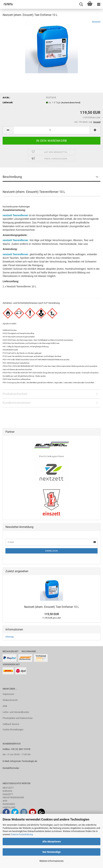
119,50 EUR (52, 614)
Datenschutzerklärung (22, 834)
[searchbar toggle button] (81, 4)
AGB (5, 706)
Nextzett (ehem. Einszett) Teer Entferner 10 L (52, 607)
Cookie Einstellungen (13, 730)
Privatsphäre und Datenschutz (18, 718)
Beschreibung (12, 177)
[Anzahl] (51, 130)
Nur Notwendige (52, 852)
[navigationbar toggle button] (99, 4)
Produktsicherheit (15, 394)
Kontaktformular (11, 768)
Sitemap (10, 637)
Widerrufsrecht (10, 700)
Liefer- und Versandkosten (16, 712)
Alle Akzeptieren (52, 842)
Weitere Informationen (51, 861)
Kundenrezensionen (17, 403)
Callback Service (11, 724)
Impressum (8, 694)
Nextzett (96, 22)
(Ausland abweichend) (71, 103)
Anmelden (51, 551)
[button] (8, 130)
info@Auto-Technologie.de (24, 761)
